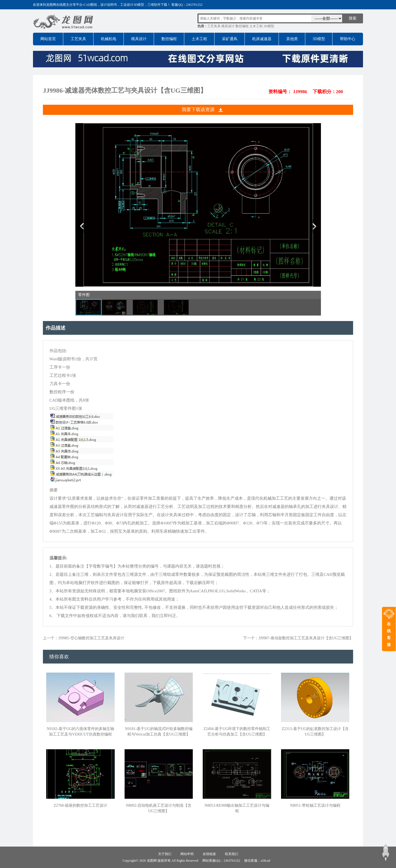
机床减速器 (262, 39)
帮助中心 (348, 39)
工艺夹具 (214, 26)
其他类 (292, 39)
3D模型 (269, 26)
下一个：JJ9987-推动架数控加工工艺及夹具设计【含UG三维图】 (298, 638)
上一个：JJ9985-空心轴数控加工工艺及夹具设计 (84, 638)
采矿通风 (230, 39)
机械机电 (109, 39)
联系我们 (232, 854)
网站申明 (187, 854)
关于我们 (165, 854)
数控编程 (242, 26)
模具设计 (228, 26)
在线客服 (389, 635)
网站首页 (48, 39)
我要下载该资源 (198, 110)
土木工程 (256, 26)
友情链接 (209, 854)
